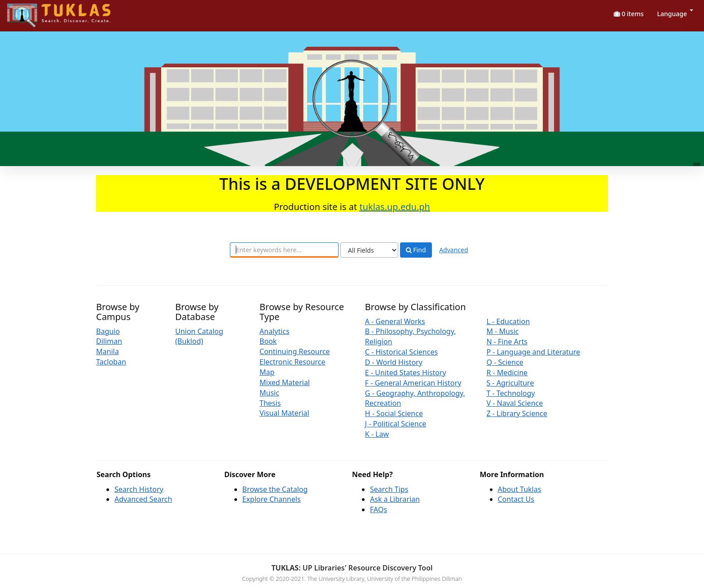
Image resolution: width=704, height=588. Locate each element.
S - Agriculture (510, 383)
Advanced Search (143, 499)
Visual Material (284, 413)
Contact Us (516, 499)
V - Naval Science (515, 403)
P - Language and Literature (533, 352)
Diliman (109, 341)
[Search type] (369, 250)
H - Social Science (394, 413)
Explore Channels (272, 499)
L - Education (508, 321)
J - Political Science (396, 424)
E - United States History (406, 373)
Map (267, 372)
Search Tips (389, 489)
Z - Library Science (517, 413)
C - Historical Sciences (401, 352)
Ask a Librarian (395, 499)
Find (416, 250)
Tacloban (111, 362)
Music (269, 393)
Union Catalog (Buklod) (199, 336)
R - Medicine (507, 373)
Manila (108, 351)
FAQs (378, 509)
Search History (139, 489)
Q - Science (505, 362)
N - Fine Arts (507, 342)
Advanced (453, 250)
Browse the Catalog (275, 489)
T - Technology (510, 393)
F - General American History (413, 383)
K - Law (377, 434)
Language (675, 14)
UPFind (29, 11)
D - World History (394, 362)
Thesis (270, 403)
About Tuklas (520, 489)
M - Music (502, 331)
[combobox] (284, 250)
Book (268, 341)
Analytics (275, 331)
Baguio (108, 331)
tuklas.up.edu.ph (395, 207)
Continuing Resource (295, 351)
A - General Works (395, 321)
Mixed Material (285, 382)
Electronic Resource (293, 362)
